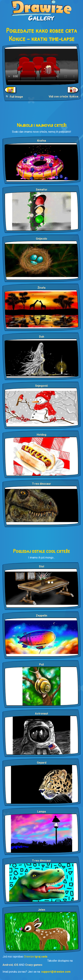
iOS (16, 965)
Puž (41, 664)
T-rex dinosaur (41, 484)
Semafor (42, 190)
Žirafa (41, 288)
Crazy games (34, 965)
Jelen (41, 910)
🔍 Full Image (14, 97)
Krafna (42, 141)
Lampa (41, 812)
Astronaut (41, 714)
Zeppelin (41, 616)
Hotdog (41, 435)
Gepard (42, 763)
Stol (41, 566)
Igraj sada (41, 957)
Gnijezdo (41, 239)
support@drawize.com (56, 972)
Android (8, 965)
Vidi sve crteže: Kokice (64, 97)
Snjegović (41, 386)
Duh (42, 337)
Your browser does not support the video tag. (41, 65)
